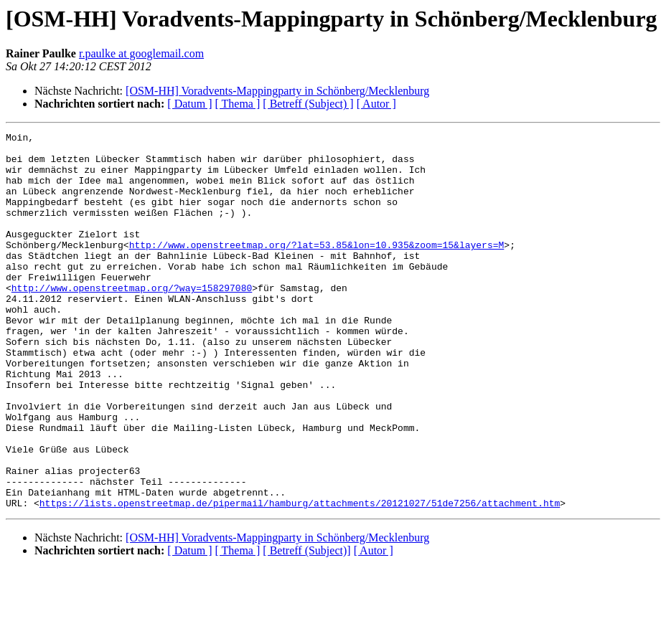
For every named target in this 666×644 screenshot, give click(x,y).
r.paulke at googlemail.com (141, 53)
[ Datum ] (189, 104)
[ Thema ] (238, 104)
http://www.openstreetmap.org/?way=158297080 (132, 320)
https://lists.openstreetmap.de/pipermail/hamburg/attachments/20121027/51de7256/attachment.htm (300, 578)
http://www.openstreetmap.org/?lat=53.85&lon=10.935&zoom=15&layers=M (317, 268)
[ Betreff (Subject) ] (308, 104)
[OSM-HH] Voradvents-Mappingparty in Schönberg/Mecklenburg (277, 91)
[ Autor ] (376, 104)
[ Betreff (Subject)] (306, 626)
